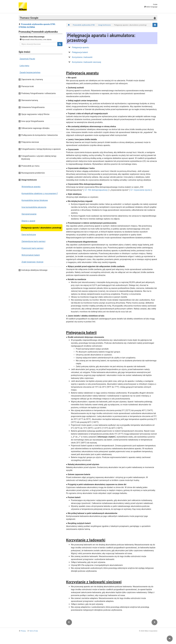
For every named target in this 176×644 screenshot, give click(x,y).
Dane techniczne (29, 235)
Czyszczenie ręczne (142, 190)
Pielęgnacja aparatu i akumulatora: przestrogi (41, 228)
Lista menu (24, 66)
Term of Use (34, 631)
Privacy (23, 631)
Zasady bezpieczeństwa (30, 72)
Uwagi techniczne (105, 25)
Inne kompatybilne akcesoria (34, 207)
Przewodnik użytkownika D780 (84, 25)
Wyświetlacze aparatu (31, 187)
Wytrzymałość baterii (31, 255)
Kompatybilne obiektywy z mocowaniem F (40, 194)
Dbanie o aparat (28, 221)
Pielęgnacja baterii (80, 52)
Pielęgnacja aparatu (81, 47)
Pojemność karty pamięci (32, 248)
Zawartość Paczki (27, 59)
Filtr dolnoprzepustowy (98, 190)
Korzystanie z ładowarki (82, 57)
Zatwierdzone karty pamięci (33, 241)
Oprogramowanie (29, 214)
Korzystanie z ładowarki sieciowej (86, 62)
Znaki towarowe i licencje (32, 262)
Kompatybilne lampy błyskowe (35, 200)
